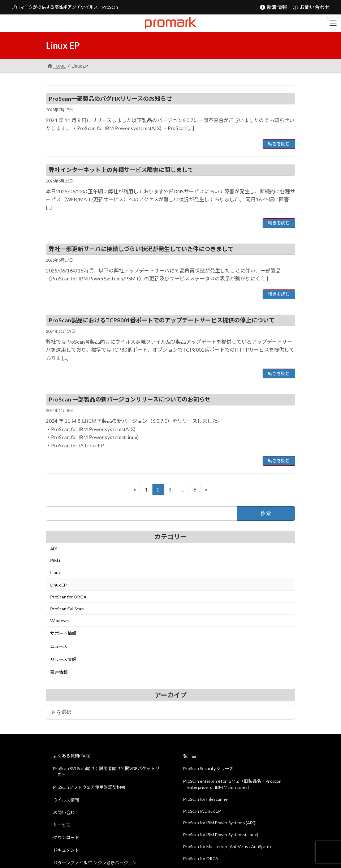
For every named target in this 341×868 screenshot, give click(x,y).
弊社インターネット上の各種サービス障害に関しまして (121, 170)
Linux (55, 573)
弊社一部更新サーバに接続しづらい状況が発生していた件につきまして (141, 249)
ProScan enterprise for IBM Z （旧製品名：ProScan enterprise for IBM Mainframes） (232, 784)
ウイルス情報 (66, 800)
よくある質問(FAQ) (72, 756)
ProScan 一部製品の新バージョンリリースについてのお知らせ (130, 399)
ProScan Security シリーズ (208, 769)
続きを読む (279, 144)
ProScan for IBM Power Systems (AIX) (219, 823)
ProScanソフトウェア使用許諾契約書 (89, 787)
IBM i (55, 561)
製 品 (190, 756)
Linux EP (58, 585)
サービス (62, 825)
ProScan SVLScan (67, 609)
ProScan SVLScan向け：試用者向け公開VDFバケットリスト (106, 772)
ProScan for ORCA (68, 597)
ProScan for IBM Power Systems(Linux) (221, 835)
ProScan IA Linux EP (202, 811)
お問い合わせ (311, 7)
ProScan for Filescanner (206, 799)
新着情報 (273, 7)
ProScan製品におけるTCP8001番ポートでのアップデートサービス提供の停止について (162, 320)
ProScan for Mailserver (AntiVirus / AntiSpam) (227, 846)
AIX (54, 549)
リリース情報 (63, 659)
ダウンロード (66, 838)
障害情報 (59, 672)
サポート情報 (63, 633)
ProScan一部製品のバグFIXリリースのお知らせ (110, 98)
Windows (59, 621)
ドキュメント (66, 850)
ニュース (59, 646)
